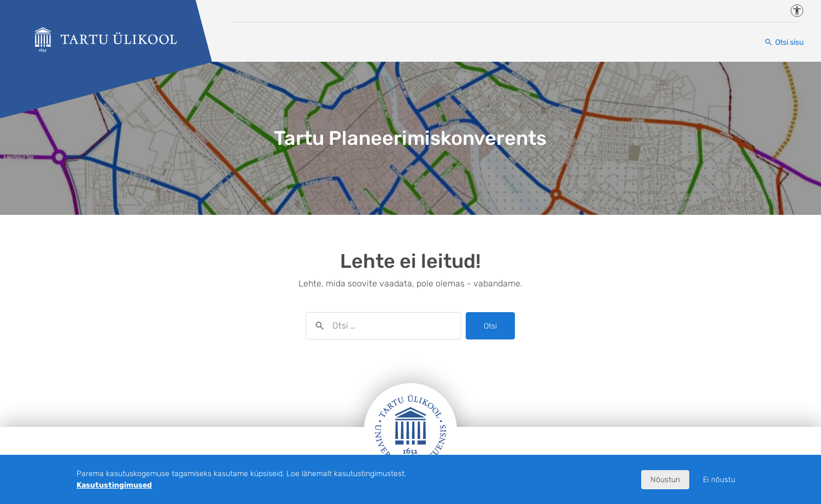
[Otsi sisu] (784, 42)
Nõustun (665, 480)
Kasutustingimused (114, 485)
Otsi (490, 326)
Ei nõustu (719, 480)
